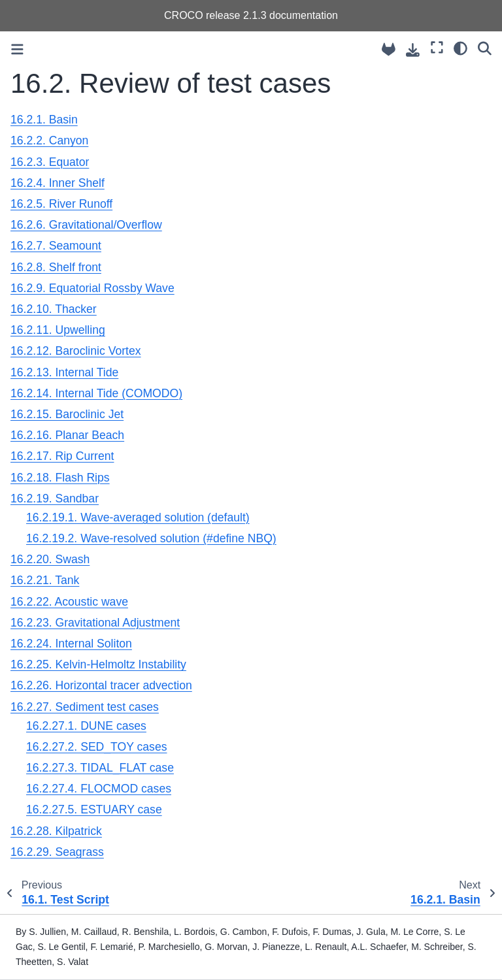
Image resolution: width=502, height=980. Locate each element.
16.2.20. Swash (50, 559)
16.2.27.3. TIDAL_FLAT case (100, 768)
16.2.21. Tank (45, 580)
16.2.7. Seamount (56, 246)
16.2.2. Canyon (49, 140)
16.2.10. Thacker (54, 309)
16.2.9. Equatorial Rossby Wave (92, 288)
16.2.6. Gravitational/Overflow (86, 225)
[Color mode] (460, 48)
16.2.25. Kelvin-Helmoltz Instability (98, 664)
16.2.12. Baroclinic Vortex (76, 351)
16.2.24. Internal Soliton (71, 644)
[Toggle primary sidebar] (17, 49)
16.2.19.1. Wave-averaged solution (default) (138, 517)
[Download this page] (413, 50)
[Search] (485, 48)
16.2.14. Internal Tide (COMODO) (96, 393)
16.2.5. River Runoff (61, 204)
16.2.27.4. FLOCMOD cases (99, 789)
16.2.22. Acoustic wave (69, 602)
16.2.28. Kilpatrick (56, 831)
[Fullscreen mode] (437, 48)
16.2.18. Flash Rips (60, 478)
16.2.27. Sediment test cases (85, 707)
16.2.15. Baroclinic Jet (67, 414)
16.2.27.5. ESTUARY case (94, 809)
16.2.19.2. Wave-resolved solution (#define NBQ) (151, 538)
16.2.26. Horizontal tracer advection (101, 685)
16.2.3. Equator (50, 162)
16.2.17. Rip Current (62, 456)
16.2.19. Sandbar (55, 498)
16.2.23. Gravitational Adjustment (95, 623)
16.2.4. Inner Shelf (58, 183)
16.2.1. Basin (44, 120)
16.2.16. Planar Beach (67, 435)
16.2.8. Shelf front (56, 267)
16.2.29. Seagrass (57, 852)
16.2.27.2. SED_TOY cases (97, 747)
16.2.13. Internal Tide (64, 372)
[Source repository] (389, 49)
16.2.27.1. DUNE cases (86, 726)
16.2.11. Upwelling (58, 330)
